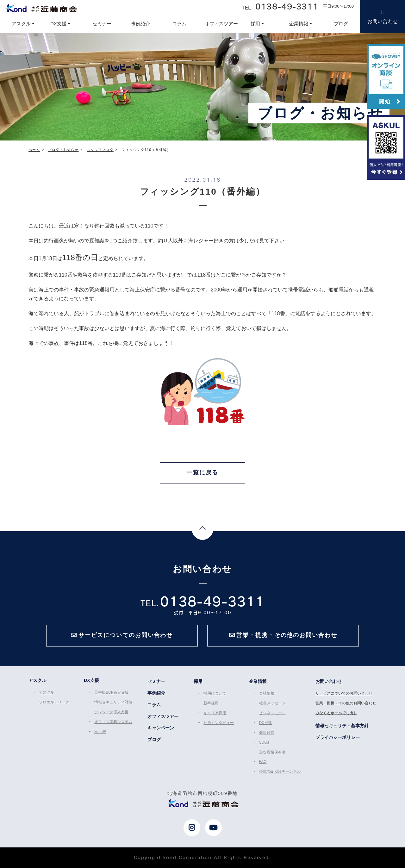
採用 (198, 683)
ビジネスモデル (272, 714)
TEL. (280, 6)
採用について (215, 695)
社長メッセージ (272, 705)
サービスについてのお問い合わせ (344, 695)
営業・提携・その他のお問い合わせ (346, 705)
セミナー (156, 683)
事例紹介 (156, 695)
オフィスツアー (163, 718)
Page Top (202, 530)
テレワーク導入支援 (111, 713)
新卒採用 (211, 705)
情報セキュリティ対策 (113, 704)
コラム (154, 706)
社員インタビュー (219, 724)
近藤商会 (41, 8)
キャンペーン (161, 730)
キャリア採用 (215, 714)
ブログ (154, 741)
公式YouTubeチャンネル (280, 772)
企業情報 (258, 683)
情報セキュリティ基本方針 (342, 727)
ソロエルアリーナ (54, 704)
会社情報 (267, 695)
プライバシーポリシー (338, 738)
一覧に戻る (202, 473)
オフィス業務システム (113, 723)
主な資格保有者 (272, 753)
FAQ (263, 762)
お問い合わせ (383, 21)
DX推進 (266, 724)
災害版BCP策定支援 (112, 694)
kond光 (100, 733)
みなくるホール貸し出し (337, 714)
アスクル (46, 694)
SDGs (264, 743)
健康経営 (267, 734)
